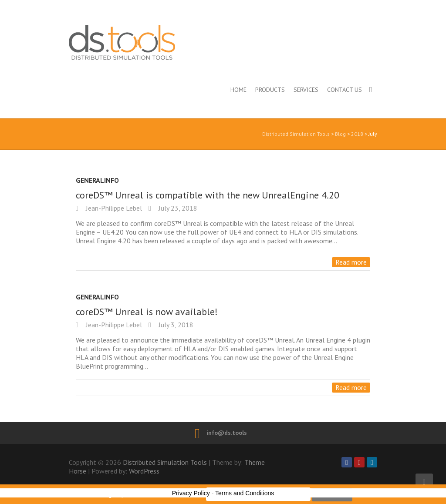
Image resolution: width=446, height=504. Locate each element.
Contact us (345, 90)
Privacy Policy (191, 493)
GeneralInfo (97, 180)
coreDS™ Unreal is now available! (147, 312)
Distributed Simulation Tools (160, 42)
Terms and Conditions (245, 493)
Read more (351, 262)
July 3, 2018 (175, 325)
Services (306, 90)
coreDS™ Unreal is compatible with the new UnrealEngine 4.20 (208, 195)
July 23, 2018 (177, 208)
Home (238, 90)
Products (270, 90)
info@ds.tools (227, 433)
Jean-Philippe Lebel (113, 208)
